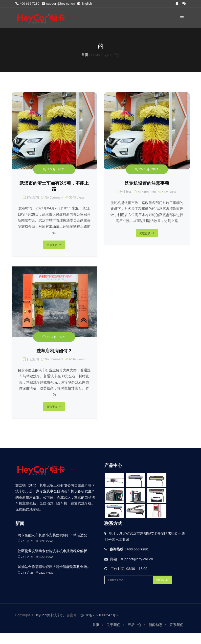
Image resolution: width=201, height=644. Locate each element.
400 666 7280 (27, 4)
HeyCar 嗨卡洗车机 (49, 615)
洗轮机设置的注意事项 (147, 183)
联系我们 (177, 625)
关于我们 (113, 625)
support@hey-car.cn (58, 4)
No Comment (54, 197)
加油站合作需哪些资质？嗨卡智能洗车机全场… (54, 567)
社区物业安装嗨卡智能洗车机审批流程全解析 (52, 551)
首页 (96, 625)
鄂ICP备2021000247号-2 (99, 615)
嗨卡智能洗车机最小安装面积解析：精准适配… (54, 535)
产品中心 (134, 625)
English (85, 4)
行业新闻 (33, 197)
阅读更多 (52, 245)
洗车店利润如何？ (54, 351)
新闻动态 (156, 625)
